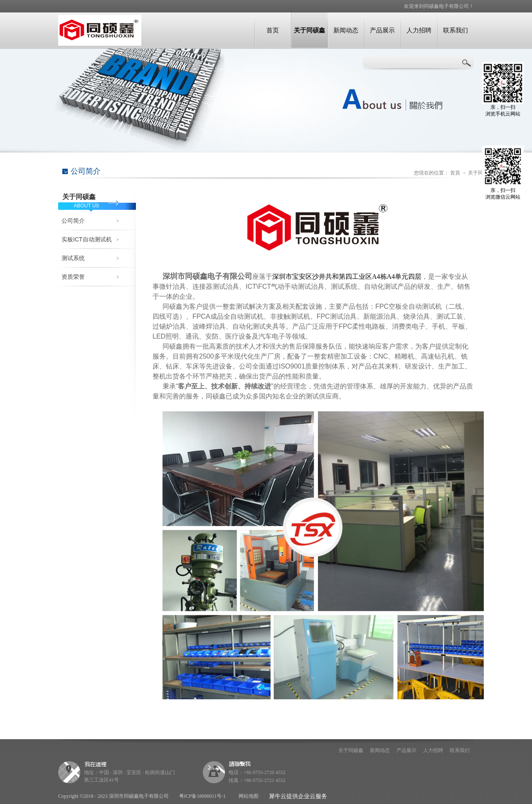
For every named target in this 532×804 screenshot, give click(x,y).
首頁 (455, 173)
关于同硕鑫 (480, 173)
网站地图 (247, 796)
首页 (273, 30)
